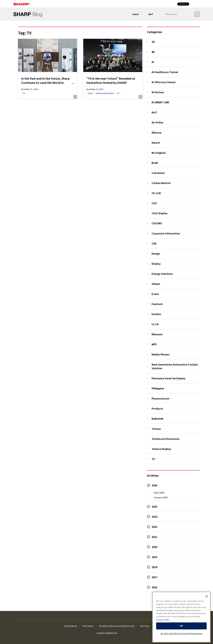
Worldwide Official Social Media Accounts (117, 626)
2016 (154, 587)
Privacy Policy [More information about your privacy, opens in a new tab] (163, 619)
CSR (154, 243)
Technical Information (105, 93)
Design (156, 254)
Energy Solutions (162, 274)
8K (153, 52)
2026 (154, 485)
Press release (88, 626)
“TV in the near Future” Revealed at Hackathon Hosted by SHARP (111, 80)
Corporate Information (166, 233)
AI (153, 62)
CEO (154, 203)
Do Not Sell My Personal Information (181, 634)
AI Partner (158, 92)
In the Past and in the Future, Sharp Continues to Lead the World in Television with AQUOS (45, 81)
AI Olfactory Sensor (164, 82)
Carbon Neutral (161, 183)
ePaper (156, 284)
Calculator (158, 173)
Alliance (157, 132)
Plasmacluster (161, 398)
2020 (154, 547)
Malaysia (157, 334)
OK (181, 626)
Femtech (157, 304)
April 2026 (159, 493)
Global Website (70, 626)
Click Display (160, 213)
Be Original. (159, 153)
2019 (154, 557)
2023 (154, 527)
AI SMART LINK (160, 102)
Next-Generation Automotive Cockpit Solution (175, 366)
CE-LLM (156, 193)
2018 (154, 567)
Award (156, 143)
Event (136, 14)
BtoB (155, 163)
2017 (154, 577)
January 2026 (161, 497)
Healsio (156, 314)
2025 (154, 507)
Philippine (158, 388)
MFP (154, 344)
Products (157, 408)
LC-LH (155, 324)
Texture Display (161, 449)
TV (24, 93)
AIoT (151, 14)
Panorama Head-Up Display (168, 378)
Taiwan (156, 429)
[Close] (207, 596)
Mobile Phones (161, 354)
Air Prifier (158, 122)
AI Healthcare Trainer (165, 72)
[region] (181, 617)
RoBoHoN (157, 419)
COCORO (157, 223)
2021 (154, 537)
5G (153, 42)
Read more (75, 97)
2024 (154, 517)
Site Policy (145, 626)
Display (156, 264)
